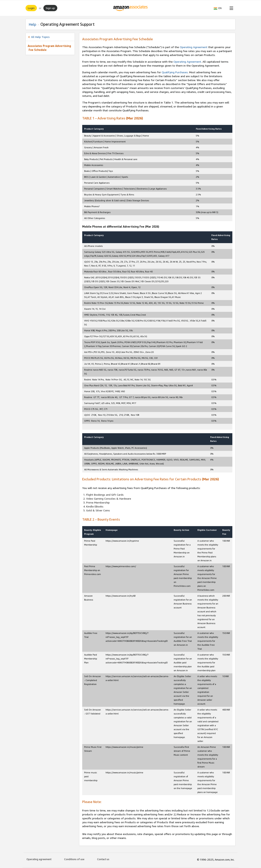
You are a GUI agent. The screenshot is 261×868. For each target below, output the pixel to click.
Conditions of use (74, 859)
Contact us (103, 859)
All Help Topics (40, 37)
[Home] (131, 8)
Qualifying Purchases (175, 72)
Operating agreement (39, 859)
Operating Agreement (194, 47)
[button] (220, 8)
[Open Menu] (231, 8)
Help (32, 24)
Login (31, 8)
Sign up (50, 8)
